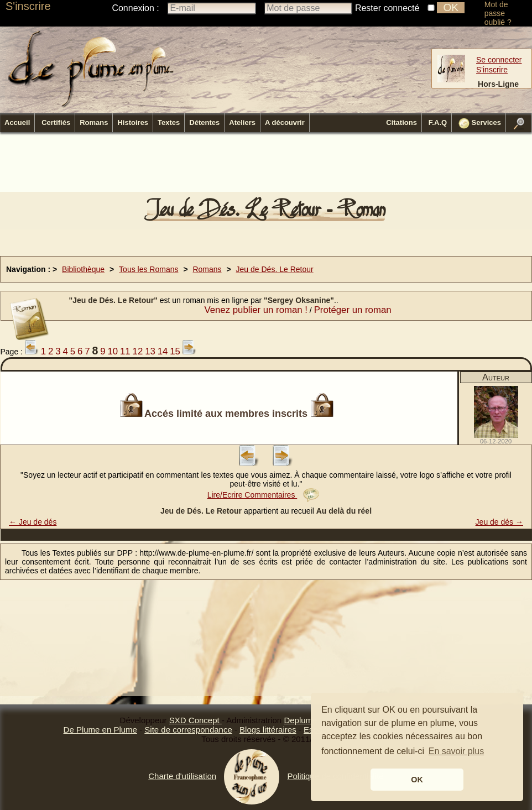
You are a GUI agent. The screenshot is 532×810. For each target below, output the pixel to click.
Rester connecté (387, 8)
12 (138, 351)
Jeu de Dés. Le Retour (275, 269)
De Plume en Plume (100, 730)
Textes (169, 122)
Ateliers (242, 122)
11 (125, 351)
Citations (401, 122)
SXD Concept (195, 720)
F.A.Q (438, 122)
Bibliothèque (83, 269)
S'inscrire (28, 6)
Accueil (17, 122)
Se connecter (499, 60)
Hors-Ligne (498, 84)
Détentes (204, 122)
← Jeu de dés (33, 522)
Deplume (300, 720)
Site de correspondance (188, 730)
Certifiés (56, 122)
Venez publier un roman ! (256, 310)
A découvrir (285, 122)
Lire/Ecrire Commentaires (264, 495)
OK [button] (417, 780)
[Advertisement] (266, 165)
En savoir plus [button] (457, 751)
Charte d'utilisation (182, 776)
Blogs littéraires (268, 730)
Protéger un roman (353, 310)
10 (113, 351)
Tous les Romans (148, 269)
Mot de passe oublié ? (498, 13)
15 (175, 351)
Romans (94, 122)
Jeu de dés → (499, 522)
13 (150, 351)
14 (163, 351)
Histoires (133, 122)
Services (480, 123)
